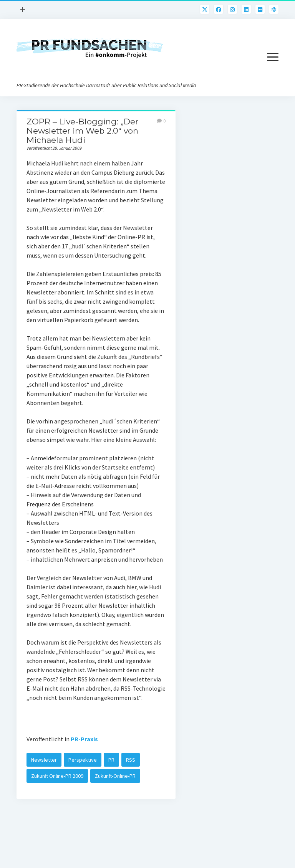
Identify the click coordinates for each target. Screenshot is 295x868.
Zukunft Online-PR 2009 (57, 776)
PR (111, 760)
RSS (131, 760)
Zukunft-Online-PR (115, 776)
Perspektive (83, 760)
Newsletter (44, 760)
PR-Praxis (84, 739)
